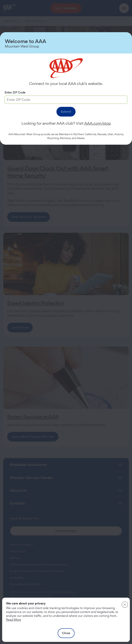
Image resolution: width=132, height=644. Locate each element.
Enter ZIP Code (15, 92)
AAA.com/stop (98, 123)
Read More (14, 620)
